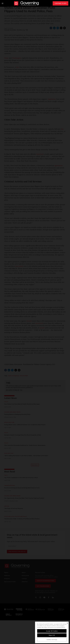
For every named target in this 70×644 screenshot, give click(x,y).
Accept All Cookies (52, 631)
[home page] (26, 3)
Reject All (52, 635)
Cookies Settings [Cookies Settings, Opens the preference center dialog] (52, 640)
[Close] (67, 623)
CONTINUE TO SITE (60, 3)
